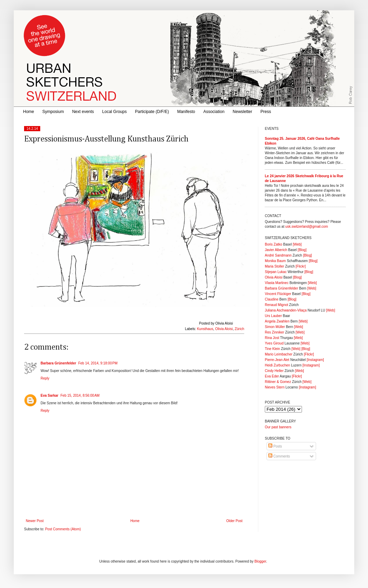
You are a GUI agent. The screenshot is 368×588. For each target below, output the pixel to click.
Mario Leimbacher (279, 354)
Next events (83, 112)
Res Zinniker (274, 332)
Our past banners (278, 427)
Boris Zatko (274, 244)
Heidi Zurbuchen (277, 365)
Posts (275, 446)
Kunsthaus (205, 329)
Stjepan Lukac (276, 272)
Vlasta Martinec (277, 283)
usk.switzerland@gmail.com (306, 227)
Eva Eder (272, 376)
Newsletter (243, 112)
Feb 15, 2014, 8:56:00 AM (80, 395)
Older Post (234, 521)
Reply (45, 378)
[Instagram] (315, 360)
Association (214, 112)
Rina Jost (272, 338)
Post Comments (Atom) (63, 529)
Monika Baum (275, 261)
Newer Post (35, 521)
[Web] (297, 244)
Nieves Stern (275, 387)
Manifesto (186, 112)
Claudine (272, 299)
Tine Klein (272, 349)
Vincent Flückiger (278, 294)
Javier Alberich (276, 250)
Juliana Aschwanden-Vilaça (286, 310)
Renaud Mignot (277, 305)
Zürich (239, 329)
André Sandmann (278, 255)
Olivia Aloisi (224, 329)
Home (29, 112)
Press (266, 112)
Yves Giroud (274, 343)
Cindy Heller (274, 371)
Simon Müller (275, 327)
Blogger (260, 561)
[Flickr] (300, 266)
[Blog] (302, 250)
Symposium (53, 112)
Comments (279, 456)
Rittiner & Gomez (278, 382)
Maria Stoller (274, 266)
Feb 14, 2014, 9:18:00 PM (98, 363)
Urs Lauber (273, 316)
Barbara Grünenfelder (58, 363)
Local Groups (114, 112)
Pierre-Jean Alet (277, 360)
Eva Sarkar (50, 395)
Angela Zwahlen (277, 321)
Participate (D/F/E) (152, 112)
